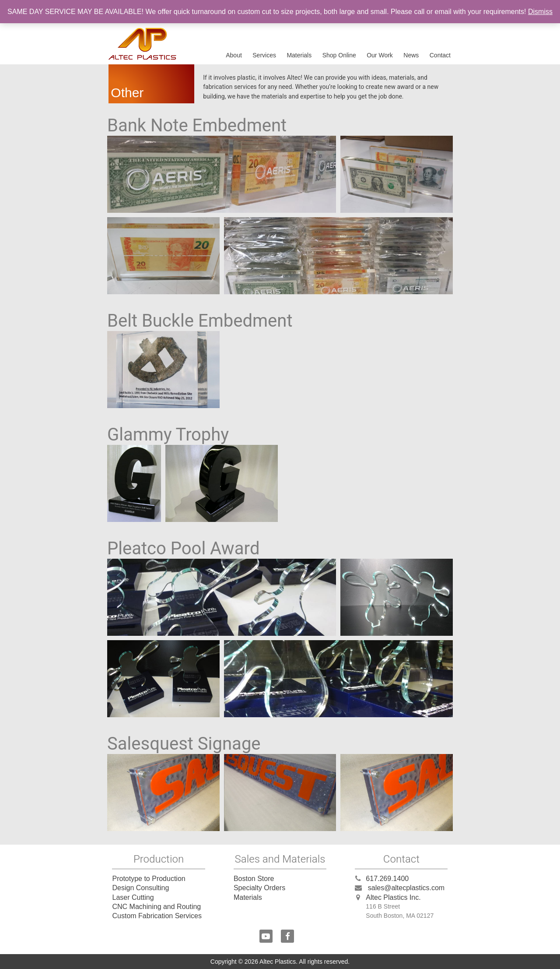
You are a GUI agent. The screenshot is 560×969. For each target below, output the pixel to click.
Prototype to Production (149, 879)
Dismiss (540, 12)
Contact (440, 55)
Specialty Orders (259, 888)
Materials (299, 55)
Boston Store (254, 879)
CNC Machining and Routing (156, 907)
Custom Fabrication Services (157, 916)
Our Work (380, 55)
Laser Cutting (133, 897)
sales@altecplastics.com (406, 888)
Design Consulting (140, 888)
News (411, 55)
